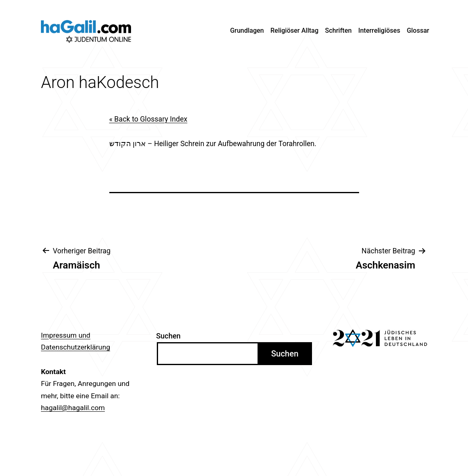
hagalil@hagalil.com (73, 408)
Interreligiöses (379, 30)
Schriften (338, 30)
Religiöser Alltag (295, 30)
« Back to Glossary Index (148, 119)
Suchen (168, 336)
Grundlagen (247, 30)
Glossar (418, 30)
